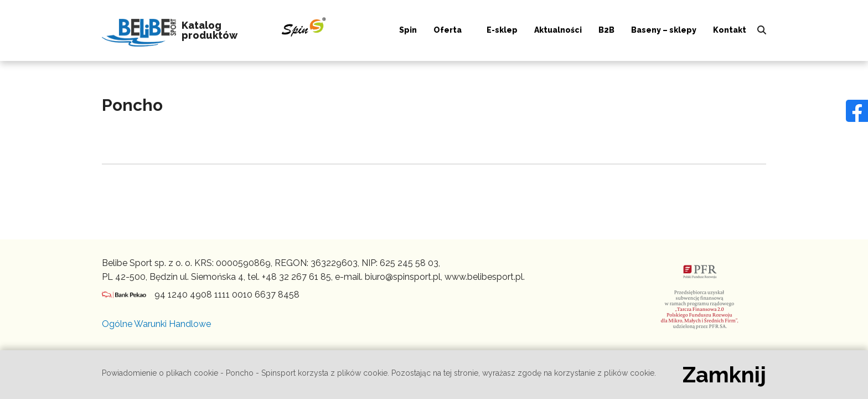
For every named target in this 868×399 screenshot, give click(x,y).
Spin (408, 30)
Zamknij (724, 375)
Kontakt (730, 30)
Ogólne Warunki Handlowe (156, 324)
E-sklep (502, 30)
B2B (606, 30)
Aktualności (558, 30)
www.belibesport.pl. (485, 277)
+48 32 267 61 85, (297, 277)
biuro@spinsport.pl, (404, 277)
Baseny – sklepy (664, 30)
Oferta (448, 30)
